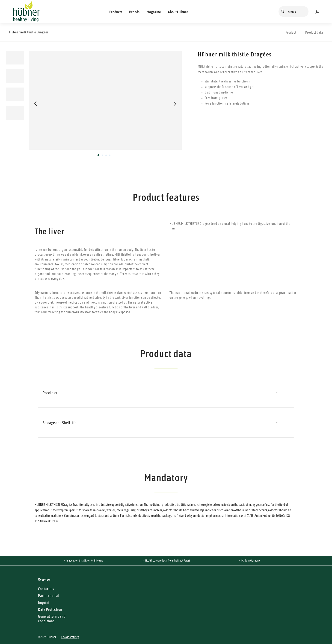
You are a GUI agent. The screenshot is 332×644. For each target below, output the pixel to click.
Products (116, 12)
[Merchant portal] (319, 12)
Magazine (154, 12)
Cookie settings (70, 637)
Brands (134, 12)
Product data (314, 32)
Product (291, 32)
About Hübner (178, 12)
